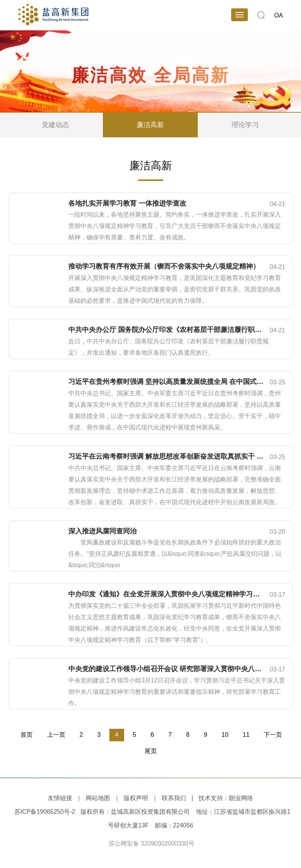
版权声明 (136, 798)
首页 (27, 735)
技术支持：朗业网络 (226, 798)
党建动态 (55, 125)
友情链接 (60, 798)
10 (225, 735)
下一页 (273, 735)
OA (278, 15)
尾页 (151, 751)
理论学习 (245, 125)
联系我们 (174, 798)
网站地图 (98, 798)
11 (246, 735)
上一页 (56, 735)
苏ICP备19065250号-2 (45, 812)
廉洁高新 (150, 125)
